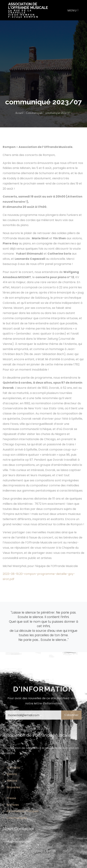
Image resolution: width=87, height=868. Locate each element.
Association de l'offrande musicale (29, 10)
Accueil (20, 113)
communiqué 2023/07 (58, 113)
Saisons (10, 774)
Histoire (10, 781)
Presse (9, 798)
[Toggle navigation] (72, 10)
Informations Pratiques (21, 811)
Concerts (11, 768)
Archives (11, 805)
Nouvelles (11, 787)
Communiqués (35, 113)
